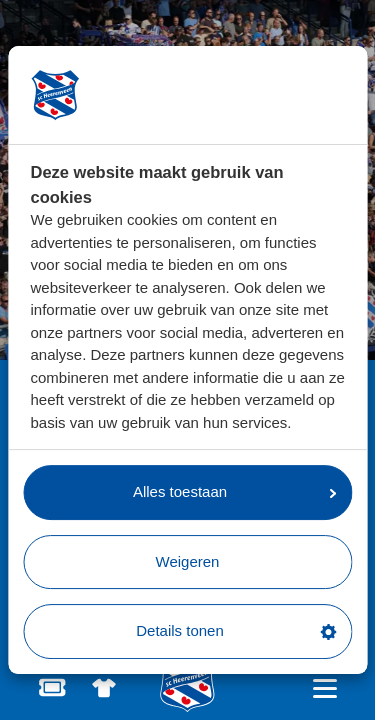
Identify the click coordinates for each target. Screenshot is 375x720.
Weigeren (188, 561)
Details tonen (236, 630)
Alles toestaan (234, 491)
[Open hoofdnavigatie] (324, 688)
